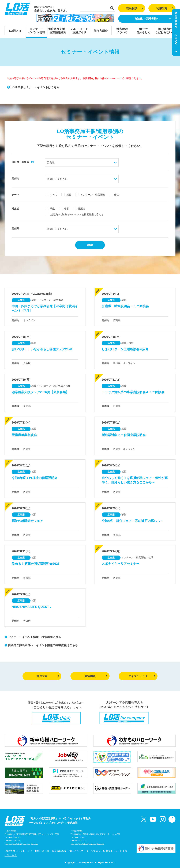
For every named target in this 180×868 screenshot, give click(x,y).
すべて (51, 195)
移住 (114, 195)
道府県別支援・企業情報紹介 (58, 31)
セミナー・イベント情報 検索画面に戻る (33, 637)
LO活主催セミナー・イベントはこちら (33, 87)
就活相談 (135, 8)
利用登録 (165, 8)
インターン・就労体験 (90, 195)
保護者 (79, 209)
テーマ (15, 195)
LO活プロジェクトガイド (18, 851)
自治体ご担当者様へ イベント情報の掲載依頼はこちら (41, 645)
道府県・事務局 (23, 162)
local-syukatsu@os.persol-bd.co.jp (23, 844)
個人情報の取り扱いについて (67, 851)
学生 (50, 209)
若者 (64, 209)
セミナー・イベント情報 (37, 31)
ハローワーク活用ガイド (79, 31)
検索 (90, 245)
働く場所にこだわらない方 (165, 31)
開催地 (15, 178)
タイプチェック (142, 676)
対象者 (15, 209)
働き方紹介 (101, 31)
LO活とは (15, 31)
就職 (66, 195)
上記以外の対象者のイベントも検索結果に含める (74, 214)
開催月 (15, 228)
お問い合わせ (42, 851)
